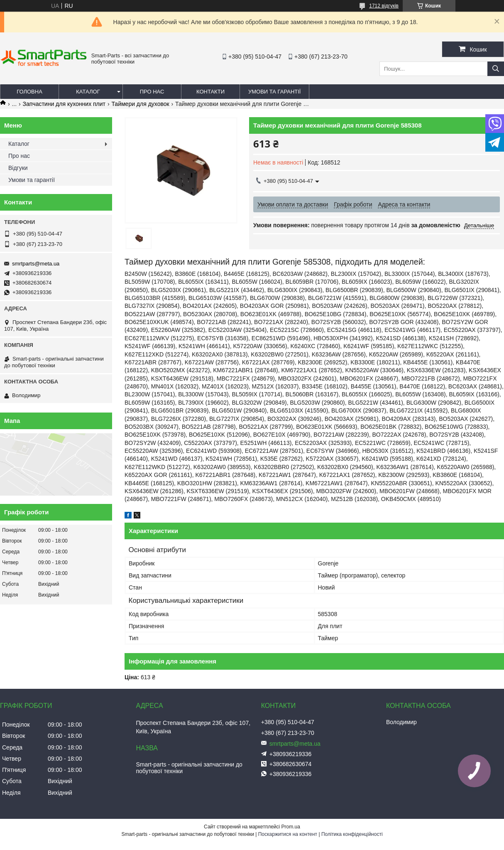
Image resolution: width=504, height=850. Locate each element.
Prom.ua (291, 827)
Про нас (152, 92)
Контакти (210, 92)
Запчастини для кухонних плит (64, 104)
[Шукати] (496, 69)
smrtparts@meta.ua (36, 264)
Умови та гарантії (274, 92)
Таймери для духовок (140, 104)
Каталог (88, 92)
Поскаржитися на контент (288, 834)
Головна (29, 92)
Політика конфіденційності (352, 834)
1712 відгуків (384, 6)
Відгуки (18, 168)
